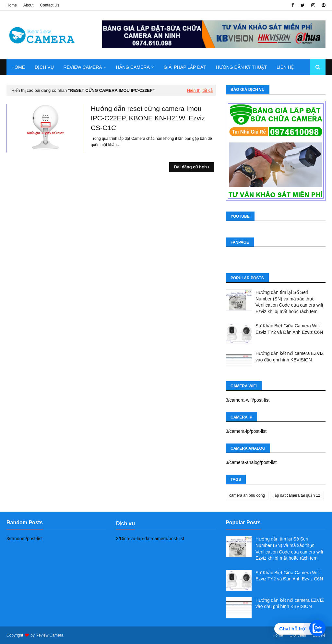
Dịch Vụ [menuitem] (44, 67)
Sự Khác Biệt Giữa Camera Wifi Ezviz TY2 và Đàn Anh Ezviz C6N (289, 329)
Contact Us (49, 5)
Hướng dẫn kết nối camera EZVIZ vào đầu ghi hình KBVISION (290, 357)
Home (12, 5)
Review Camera (49, 635)
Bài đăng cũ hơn (190, 167)
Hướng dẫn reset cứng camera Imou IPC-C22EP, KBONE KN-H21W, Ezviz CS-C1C (148, 118)
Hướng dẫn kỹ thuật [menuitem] (241, 67)
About (28, 5)
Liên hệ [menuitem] (285, 67)
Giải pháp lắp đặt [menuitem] (185, 67)
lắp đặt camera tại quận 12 (297, 495)
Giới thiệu (298, 635)
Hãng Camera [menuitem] (133, 67)
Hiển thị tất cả (200, 90)
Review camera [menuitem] (83, 67)
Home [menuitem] (18, 67)
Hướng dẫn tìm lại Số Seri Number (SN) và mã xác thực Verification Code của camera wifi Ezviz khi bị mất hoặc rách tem (289, 302)
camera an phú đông (247, 495)
